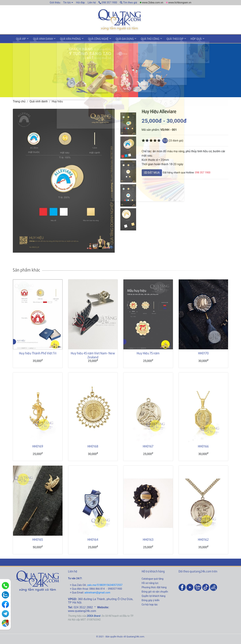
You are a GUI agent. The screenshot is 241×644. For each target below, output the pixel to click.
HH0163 (148, 539)
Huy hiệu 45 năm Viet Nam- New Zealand (93, 354)
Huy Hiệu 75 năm (148, 352)
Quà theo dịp (167, 38)
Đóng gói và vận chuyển (155, 591)
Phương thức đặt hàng (154, 587)
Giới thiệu (55, 3)
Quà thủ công (144, 38)
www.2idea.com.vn (153, 3)
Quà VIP (20, 38)
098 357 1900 (108, 3)
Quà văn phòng (68, 38)
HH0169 (38, 446)
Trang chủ (19, 101)
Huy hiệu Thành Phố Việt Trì (38, 352)
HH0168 (93, 446)
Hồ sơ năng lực (150, 582)
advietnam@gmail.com (97, 592)
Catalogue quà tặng (153, 578)
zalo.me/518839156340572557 (105, 584)
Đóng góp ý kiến (151, 600)
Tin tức (67, 3)
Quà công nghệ (94, 38)
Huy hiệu (57, 101)
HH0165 (38, 539)
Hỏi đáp (80, 3)
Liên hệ (92, 3)
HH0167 (148, 446)
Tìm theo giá (128, 3)
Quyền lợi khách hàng (154, 595)
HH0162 (203, 539)
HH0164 (93, 539)
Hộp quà (187, 38)
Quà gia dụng (119, 38)
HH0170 (203, 352)
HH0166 (203, 446)
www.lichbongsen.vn (180, 3)
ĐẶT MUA (152, 172)
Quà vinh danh (41, 38)
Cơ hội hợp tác (150, 604)
